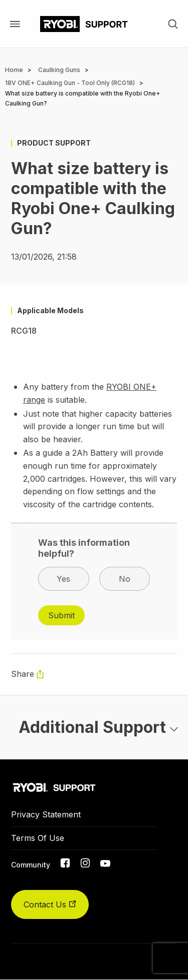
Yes (63, 579)
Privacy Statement (46, 814)
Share (23, 674)
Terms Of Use (38, 838)
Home (14, 70)
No (125, 579)
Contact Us (50, 904)
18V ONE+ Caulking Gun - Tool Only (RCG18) (70, 83)
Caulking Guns (59, 70)
